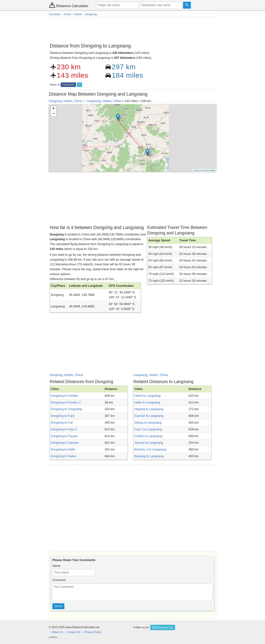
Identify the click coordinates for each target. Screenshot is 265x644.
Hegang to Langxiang (149, 409)
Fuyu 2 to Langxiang (148, 429)
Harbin (68, 101)
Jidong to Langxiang (148, 423)
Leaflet (196, 170)
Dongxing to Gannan (65, 443)
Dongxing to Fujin (63, 416)
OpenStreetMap (209, 170)
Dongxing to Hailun (64, 456)
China (78, 101)
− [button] (53, 114)
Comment (59, 580)
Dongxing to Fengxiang (66, 409)
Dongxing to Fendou (64, 396)
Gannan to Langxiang (149, 416)
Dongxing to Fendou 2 (66, 402)
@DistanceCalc (163, 627)
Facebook (68, 85)
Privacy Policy (93, 632)
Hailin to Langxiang (147, 402)
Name (56, 566)
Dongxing (55, 101)
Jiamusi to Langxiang (149, 443)
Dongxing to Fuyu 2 (64, 429)
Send (58, 606)
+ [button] (53, 109)
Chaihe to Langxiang (148, 436)
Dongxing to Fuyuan (64, 436)
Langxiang (94, 101)
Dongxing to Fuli (62, 423)
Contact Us (74, 632)
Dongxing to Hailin (63, 449)
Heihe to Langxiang (147, 396)
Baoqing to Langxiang (149, 456)
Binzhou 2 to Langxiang (150, 449)
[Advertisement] (132, 29)
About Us (58, 632)
